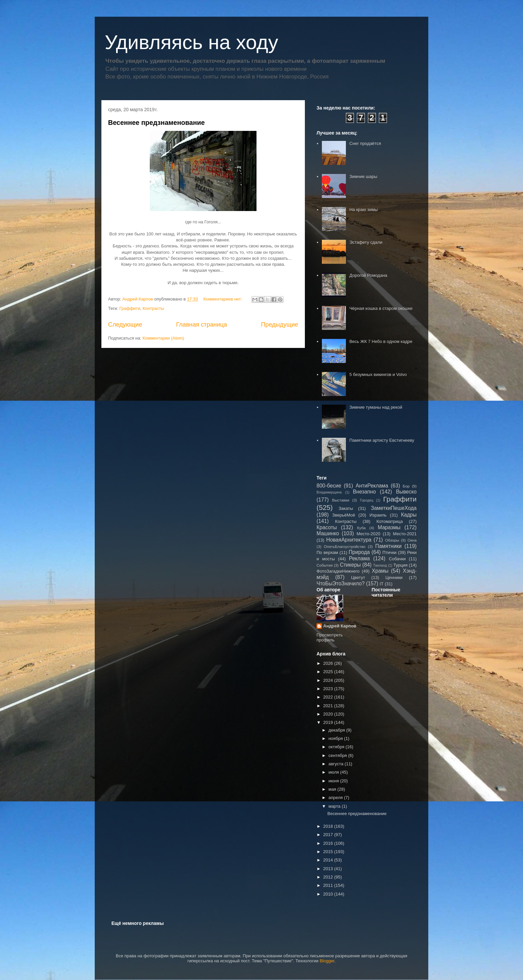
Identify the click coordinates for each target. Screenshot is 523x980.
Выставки (341, 500)
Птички (390, 552)
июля (334, 772)
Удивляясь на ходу (191, 42)
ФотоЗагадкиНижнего (338, 571)
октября (337, 747)
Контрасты (153, 308)
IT (382, 584)
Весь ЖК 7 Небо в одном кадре (381, 341)
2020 (329, 714)
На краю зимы (363, 210)
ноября (336, 738)
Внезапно (364, 492)
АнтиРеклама (372, 486)
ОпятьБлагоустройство (345, 546)
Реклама (359, 558)
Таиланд (380, 565)
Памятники (388, 546)
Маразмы (389, 527)
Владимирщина (329, 492)
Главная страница (202, 325)
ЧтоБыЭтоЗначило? (341, 583)
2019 (329, 722)
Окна (412, 540)
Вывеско (406, 492)
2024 (329, 680)
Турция (400, 565)
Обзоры (392, 540)
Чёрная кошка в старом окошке (381, 308)
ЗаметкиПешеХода (394, 508)
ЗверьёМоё (344, 515)
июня (334, 781)
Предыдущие (280, 325)
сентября (338, 755)
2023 (329, 689)
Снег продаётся (365, 143)
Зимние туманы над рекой (376, 407)
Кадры (409, 515)
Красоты (327, 527)
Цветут (358, 577)
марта (335, 806)
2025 (329, 672)
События (325, 565)
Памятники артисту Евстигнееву (382, 440)
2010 (329, 894)
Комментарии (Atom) (163, 338)
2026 (329, 663)
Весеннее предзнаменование (156, 123)
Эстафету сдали (366, 242)
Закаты (346, 508)
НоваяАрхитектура (349, 540)
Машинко (328, 533)
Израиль (378, 515)
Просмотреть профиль (330, 637)
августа (337, 764)
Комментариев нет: (223, 299)
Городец (367, 500)
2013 (329, 869)
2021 (329, 706)
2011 (329, 885)
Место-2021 (405, 534)
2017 (329, 835)
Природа (359, 552)
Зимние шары (363, 176)
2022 (329, 697)
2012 (329, 877)
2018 (329, 826)
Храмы (380, 571)
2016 (329, 843)
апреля (336, 798)
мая (333, 789)
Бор (406, 486)
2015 (329, 852)
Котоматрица (390, 521)
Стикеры (350, 565)
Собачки (397, 559)
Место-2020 (368, 534)
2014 (329, 860)
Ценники (394, 577)
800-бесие (329, 486)
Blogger (327, 961)
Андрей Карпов (340, 626)
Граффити (130, 308)
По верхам (327, 552)
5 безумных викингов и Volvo (378, 374)
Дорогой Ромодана (368, 275)
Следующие (125, 325)
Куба (362, 528)
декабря (337, 730)
